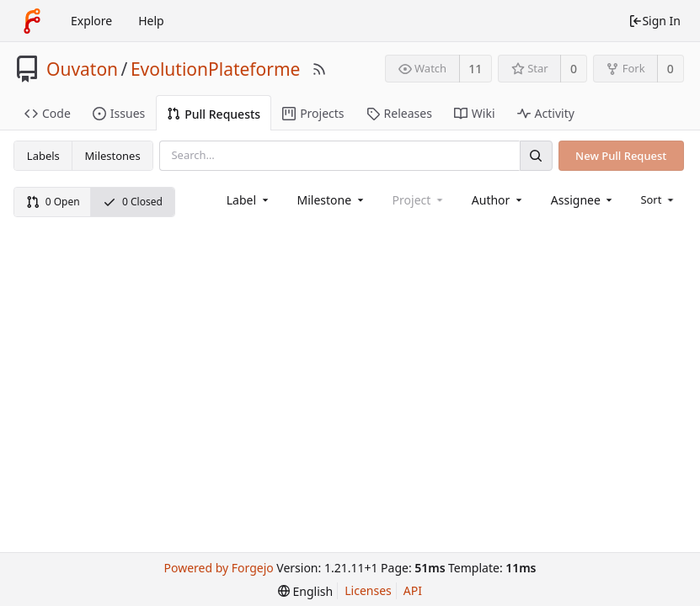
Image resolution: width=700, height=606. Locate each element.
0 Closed (133, 202)
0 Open (53, 202)
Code (48, 113)
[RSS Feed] (319, 69)
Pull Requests (214, 114)
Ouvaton (82, 69)
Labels (43, 156)
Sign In (655, 21)
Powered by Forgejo (218, 568)
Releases (399, 113)
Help (151, 21)
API (413, 590)
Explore (91, 21)
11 (475, 69)
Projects (313, 113)
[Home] (32, 21)
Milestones (113, 156)
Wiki (475, 113)
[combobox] (249, 200)
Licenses (368, 590)
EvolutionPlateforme (216, 69)
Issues (119, 113)
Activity (546, 113)
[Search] (536, 155)
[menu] (658, 199)
